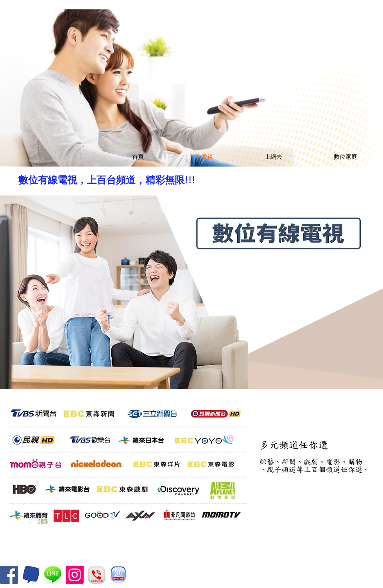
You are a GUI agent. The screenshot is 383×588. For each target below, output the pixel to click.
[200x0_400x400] (31, 575)
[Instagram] (75, 575)
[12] (118, 575)
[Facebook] (9, 575)
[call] (97, 575)
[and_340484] (53, 575)
